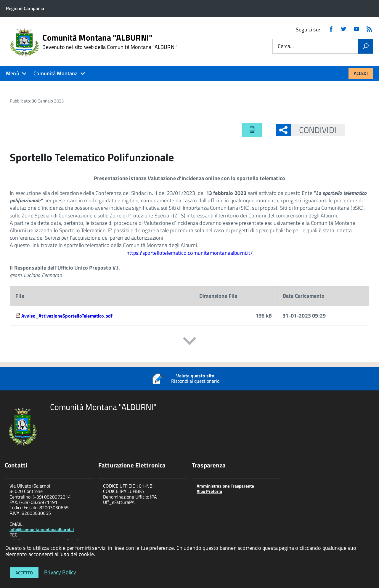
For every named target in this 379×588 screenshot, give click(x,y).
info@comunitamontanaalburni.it (42, 529)
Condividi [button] (314, 130)
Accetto (24, 573)
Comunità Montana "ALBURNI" (110, 42)
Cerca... (286, 46)
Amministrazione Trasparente (225, 486)
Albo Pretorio (209, 491)
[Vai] (366, 46)
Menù (13, 73)
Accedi (361, 73)
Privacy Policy (60, 572)
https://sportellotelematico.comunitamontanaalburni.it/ (189, 253)
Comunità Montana (56, 73)
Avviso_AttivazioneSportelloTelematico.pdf (67, 316)
